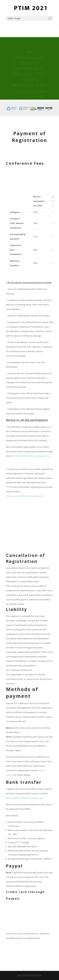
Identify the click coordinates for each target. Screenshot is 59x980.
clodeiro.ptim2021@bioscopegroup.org (30, 456)
